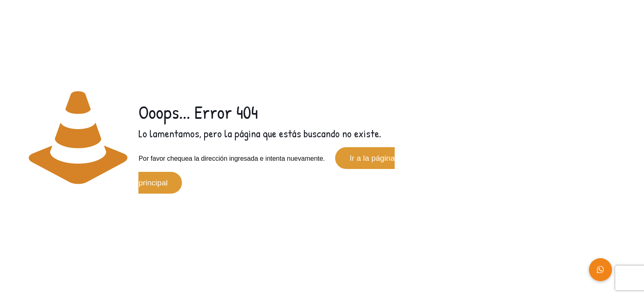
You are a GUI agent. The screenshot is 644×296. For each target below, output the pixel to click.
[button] (600, 270)
